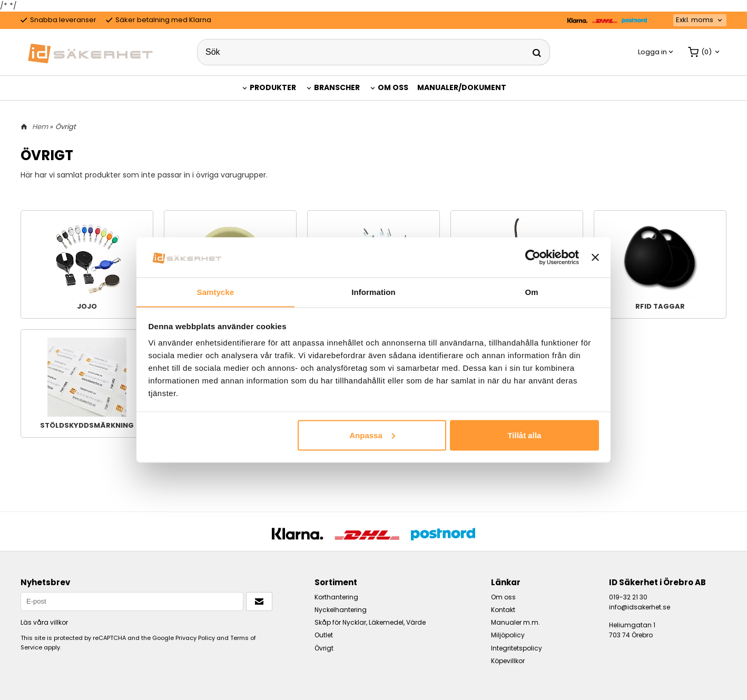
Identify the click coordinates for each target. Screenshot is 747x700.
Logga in (652, 52)
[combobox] (700, 20)
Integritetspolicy (517, 648)
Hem (40, 127)
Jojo (87, 264)
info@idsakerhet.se (640, 607)
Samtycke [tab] (216, 292)
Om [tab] (531, 292)
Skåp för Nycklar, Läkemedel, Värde (370, 622)
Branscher (337, 87)
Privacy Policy (195, 638)
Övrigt (324, 648)
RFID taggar (660, 264)
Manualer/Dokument (462, 87)
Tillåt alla (524, 435)
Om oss (393, 87)
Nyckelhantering (341, 610)
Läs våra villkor (44, 622)
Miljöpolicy (508, 635)
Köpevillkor (508, 661)
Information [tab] (373, 292)
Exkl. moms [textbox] (695, 20)
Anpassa (372, 435)
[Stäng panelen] (595, 257)
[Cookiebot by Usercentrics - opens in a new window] (533, 257)
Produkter (273, 87)
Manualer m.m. (515, 622)
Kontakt (503, 610)
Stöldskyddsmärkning (87, 383)
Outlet (324, 635)
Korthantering (336, 597)
